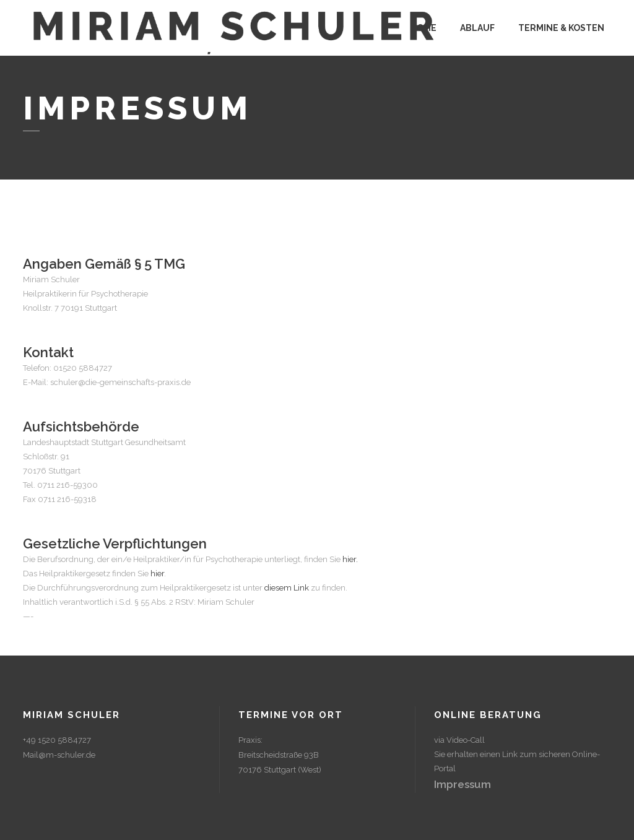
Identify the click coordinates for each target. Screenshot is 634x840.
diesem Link (287, 588)
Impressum (462, 784)
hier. (350, 559)
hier (157, 574)
